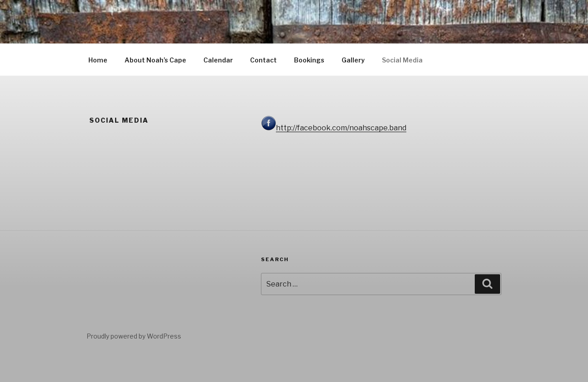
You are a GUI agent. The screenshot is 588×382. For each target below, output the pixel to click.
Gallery (353, 60)
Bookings (309, 60)
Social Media (402, 60)
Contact (263, 60)
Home (98, 60)
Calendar (218, 60)
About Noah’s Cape (155, 60)
